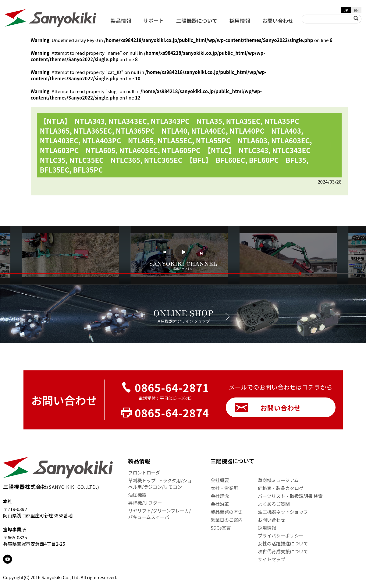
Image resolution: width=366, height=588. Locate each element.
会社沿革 (220, 504)
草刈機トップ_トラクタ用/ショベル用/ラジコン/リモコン (160, 484)
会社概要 (220, 480)
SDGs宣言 (221, 528)
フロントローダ (144, 473)
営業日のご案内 (227, 520)
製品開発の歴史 (227, 512)
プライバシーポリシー (281, 535)
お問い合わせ (278, 21)
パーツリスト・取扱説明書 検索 (290, 496)
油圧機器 (137, 495)
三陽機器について (197, 21)
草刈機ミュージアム (278, 480)
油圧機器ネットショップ (283, 512)
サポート (154, 21)
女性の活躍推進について (283, 543)
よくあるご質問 (274, 504)
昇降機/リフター (145, 503)
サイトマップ (272, 559)
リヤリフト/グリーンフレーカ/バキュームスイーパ (160, 514)
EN (356, 10)
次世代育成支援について (283, 551)
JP (346, 10)
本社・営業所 (224, 488)
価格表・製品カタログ (281, 488)
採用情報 (240, 21)
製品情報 (121, 21)
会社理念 (220, 496)
